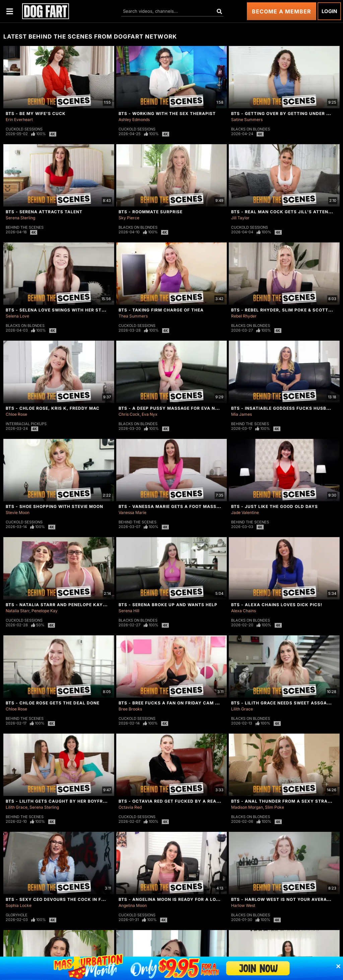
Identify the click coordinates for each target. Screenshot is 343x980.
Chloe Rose (16, 414)
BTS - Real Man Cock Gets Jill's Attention (285, 212)
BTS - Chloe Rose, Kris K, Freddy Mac (53, 408)
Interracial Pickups (26, 424)
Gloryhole (17, 915)
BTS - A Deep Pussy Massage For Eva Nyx (170, 408)
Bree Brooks (130, 709)
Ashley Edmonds (134, 120)
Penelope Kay (45, 611)
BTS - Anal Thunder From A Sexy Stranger (286, 801)
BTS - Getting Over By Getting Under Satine (287, 113)
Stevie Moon (18, 512)
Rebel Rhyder (244, 316)
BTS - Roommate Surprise (151, 212)
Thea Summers (133, 316)
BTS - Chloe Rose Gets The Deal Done (53, 703)
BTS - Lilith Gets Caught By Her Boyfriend (60, 801)
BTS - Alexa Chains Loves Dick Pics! (277, 605)
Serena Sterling (20, 218)
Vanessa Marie (132, 512)
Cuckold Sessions (24, 129)
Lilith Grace (242, 709)
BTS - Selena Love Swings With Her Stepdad (61, 310)
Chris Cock (129, 414)
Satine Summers (247, 120)
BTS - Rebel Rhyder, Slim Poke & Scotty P (284, 310)
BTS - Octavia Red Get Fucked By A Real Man (175, 801)
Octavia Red (130, 807)
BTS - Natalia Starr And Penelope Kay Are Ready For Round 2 (84, 605)
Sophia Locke (19, 905)
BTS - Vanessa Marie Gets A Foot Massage (172, 506)
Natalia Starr (18, 611)
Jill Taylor (240, 218)
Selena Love (17, 316)
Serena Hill (129, 611)
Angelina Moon (133, 905)
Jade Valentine (245, 512)
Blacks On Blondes (251, 129)
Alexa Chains (244, 611)
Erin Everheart (19, 120)
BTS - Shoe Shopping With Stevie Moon (54, 506)
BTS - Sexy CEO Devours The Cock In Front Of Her (69, 899)
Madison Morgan (247, 807)
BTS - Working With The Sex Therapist (167, 113)
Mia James (242, 414)
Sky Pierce (129, 218)
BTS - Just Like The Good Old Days (275, 506)
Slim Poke (275, 807)
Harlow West (243, 905)
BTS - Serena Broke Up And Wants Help (168, 605)
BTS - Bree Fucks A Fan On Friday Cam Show (174, 703)
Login (329, 11)
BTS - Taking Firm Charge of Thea (161, 310)
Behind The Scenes (25, 227)
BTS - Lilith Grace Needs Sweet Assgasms (284, 703)
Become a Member (282, 11)
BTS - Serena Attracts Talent (44, 212)
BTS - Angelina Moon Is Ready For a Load (170, 899)
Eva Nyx (150, 414)
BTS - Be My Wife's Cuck (36, 113)
